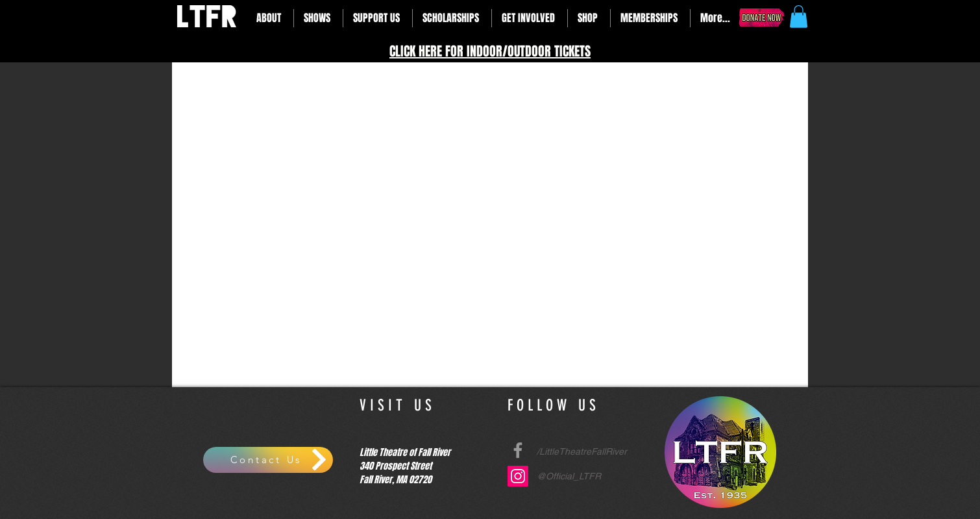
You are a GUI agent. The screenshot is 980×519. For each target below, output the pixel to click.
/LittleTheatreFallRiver (582, 451)
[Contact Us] (268, 460)
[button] (270, 18)
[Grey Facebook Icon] (518, 450)
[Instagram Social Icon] (518, 476)
